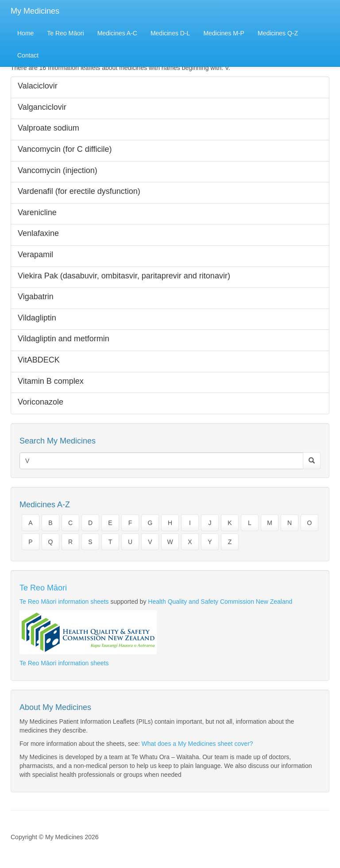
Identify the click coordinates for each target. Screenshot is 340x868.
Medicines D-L (170, 33)
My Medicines (35, 11)
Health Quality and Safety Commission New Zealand (220, 602)
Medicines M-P (224, 33)
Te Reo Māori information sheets (64, 602)
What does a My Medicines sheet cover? (197, 744)
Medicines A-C (117, 33)
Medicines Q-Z (278, 33)
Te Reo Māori (65, 33)
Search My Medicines (58, 441)
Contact (28, 55)
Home (25, 33)
